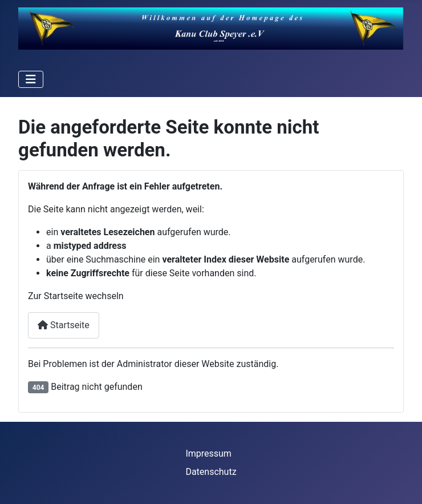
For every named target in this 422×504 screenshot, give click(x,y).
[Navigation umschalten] (31, 79)
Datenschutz (211, 472)
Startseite (64, 325)
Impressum (208, 453)
